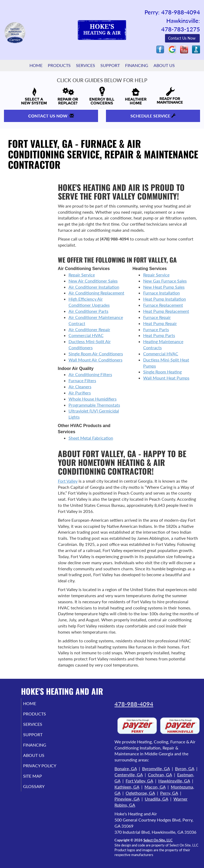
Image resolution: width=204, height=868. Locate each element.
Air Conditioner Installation (94, 287)
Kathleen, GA (127, 787)
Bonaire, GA (126, 768)
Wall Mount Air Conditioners (95, 360)
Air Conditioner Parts (88, 311)
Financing (137, 65)
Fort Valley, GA (139, 781)
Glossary (40, 791)
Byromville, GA (156, 768)
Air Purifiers (80, 393)
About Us (164, 65)
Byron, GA (185, 768)
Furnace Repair (157, 317)
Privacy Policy (34, 768)
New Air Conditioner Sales (93, 281)
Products (59, 65)
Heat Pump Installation (165, 299)
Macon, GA (155, 787)
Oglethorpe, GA (140, 793)
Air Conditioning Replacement (96, 293)
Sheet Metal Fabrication (91, 438)
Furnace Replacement (163, 305)
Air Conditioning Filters (90, 374)
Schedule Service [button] (153, 116)
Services (86, 65)
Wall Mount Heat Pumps (166, 378)
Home (36, 65)
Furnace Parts (156, 329)
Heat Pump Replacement (166, 311)
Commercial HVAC (86, 335)
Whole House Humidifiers (93, 399)
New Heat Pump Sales (164, 287)
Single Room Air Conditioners (96, 354)
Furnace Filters (82, 380)
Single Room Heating (162, 372)
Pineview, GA (127, 799)
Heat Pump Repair (160, 323)
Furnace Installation (161, 293)
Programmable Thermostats (94, 405)
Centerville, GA (129, 775)
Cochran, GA (160, 775)
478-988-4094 (134, 704)
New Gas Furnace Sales (165, 281)
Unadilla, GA (156, 799)
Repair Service (82, 275)
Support (110, 65)
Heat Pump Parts (159, 335)
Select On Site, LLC (158, 840)
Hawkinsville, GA (174, 781)
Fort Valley (68, 481)
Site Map (39, 781)
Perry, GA (169, 793)
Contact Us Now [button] (182, 38)
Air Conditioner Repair (89, 329)
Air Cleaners (80, 387)
